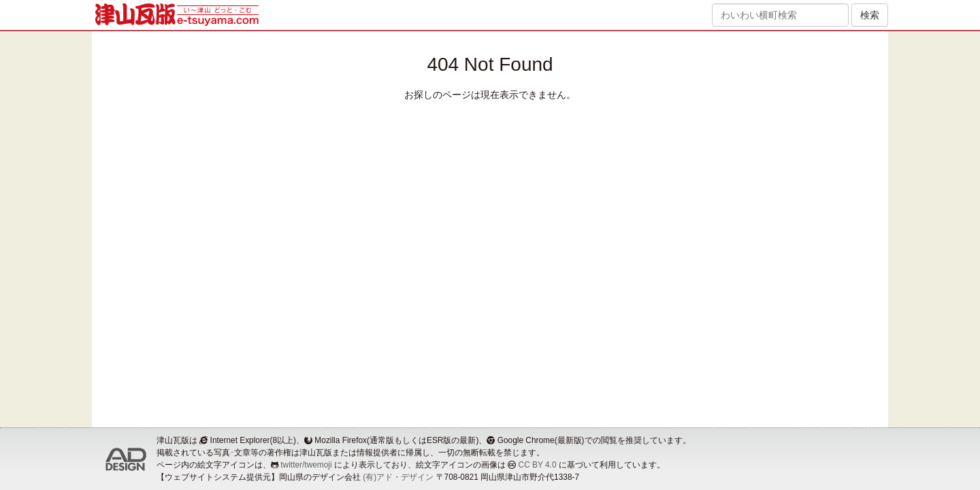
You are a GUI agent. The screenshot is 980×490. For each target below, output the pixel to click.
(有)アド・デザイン (398, 477)
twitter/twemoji (306, 465)
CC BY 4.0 (538, 465)
